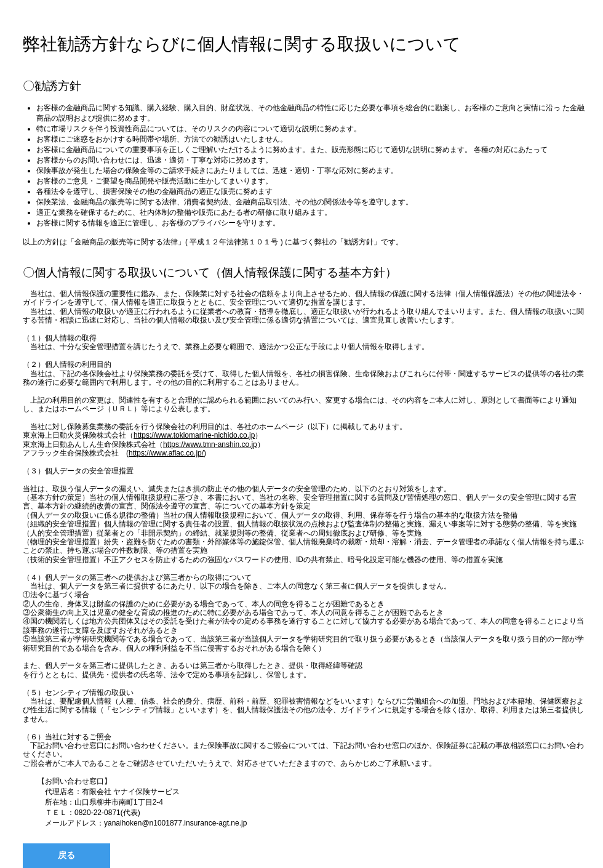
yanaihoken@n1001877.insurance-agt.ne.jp (175, 823)
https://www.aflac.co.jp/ (166, 453)
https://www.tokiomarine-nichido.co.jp (194, 435)
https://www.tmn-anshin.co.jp (210, 444)
